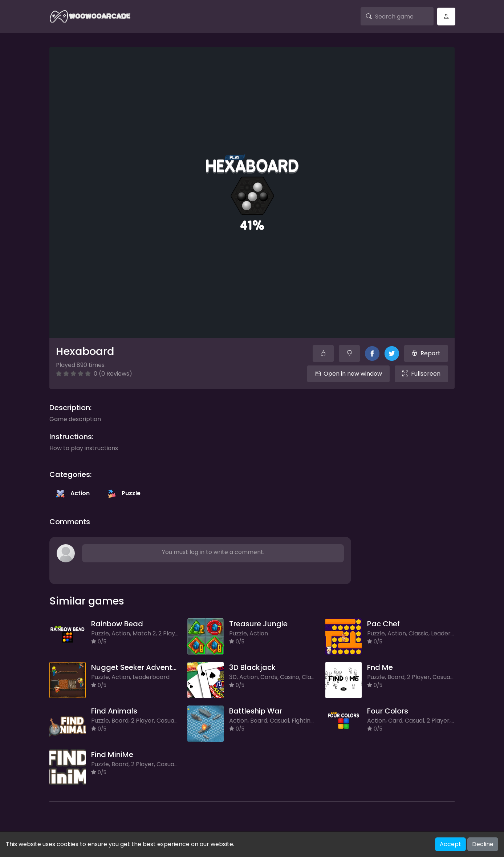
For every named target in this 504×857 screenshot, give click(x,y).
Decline (483, 844)
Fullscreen (421, 374)
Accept (450, 844)
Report (426, 353)
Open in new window (348, 374)
